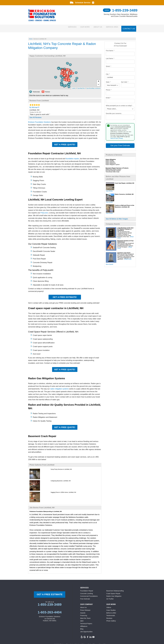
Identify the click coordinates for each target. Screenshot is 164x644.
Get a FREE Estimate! (65, 295)
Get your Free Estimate (120, 143)
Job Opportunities (86, 629)
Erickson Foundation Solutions (39, 120)
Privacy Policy (87, 642)
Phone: (109, 88)
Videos (109, 605)
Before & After (111, 611)
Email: (108, 96)
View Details (109, 189)
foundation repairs (72, 156)
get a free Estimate (50, 592)
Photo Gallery (111, 619)
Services (64, 27)
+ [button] (98, 79)
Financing (84, 613)
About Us (95, 27)
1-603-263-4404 (50, 610)
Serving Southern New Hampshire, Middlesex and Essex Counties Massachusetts (121, 15)
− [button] (98, 83)
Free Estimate (85, 597)
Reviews (109, 616)
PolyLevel (44, 211)
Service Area (111, 27)
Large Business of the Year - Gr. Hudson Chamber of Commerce (126, 227)
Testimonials (111, 613)
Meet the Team (85, 616)
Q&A (82, 619)
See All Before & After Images (117, 217)
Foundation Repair (87, 589)
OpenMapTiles (81, 86)
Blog (82, 627)
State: (108, 80)
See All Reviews (36, 115)
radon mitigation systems (59, 387)
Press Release (85, 608)
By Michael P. (35, 105)
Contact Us (129, 27)
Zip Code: (125, 80)
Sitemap (107, 642)
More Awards (110, 262)
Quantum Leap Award (124, 251)
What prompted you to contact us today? (119, 103)
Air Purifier (110, 597)
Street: (109, 64)
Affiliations (84, 624)
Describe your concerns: (114, 111)
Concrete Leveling (87, 591)
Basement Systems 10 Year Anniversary (125, 239)
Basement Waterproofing (115, 589)
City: (108, 72)
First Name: (110, 48)
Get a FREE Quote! (65, 142)
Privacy (121, 136)
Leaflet (73, 86)
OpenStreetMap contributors (94, 86)
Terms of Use (114, 136)
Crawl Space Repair (113, 591)
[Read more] (128, 257)
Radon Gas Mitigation (114, 594)
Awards (83, 611)
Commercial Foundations (89, 594)
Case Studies (111, 608)
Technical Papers (86, 621)
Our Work (79, 27)
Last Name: (110, 56)
